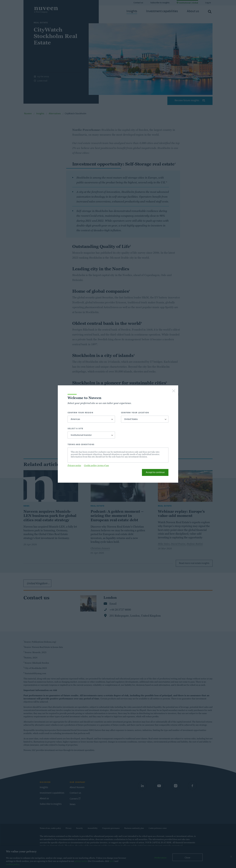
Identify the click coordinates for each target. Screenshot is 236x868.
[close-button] (174, 391)
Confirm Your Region (80, 413)
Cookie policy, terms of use (96, 465)
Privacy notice (74, 465)
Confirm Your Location (135, 413)
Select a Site (75, 429)
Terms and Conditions (81, 444)
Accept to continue (155, 473)
